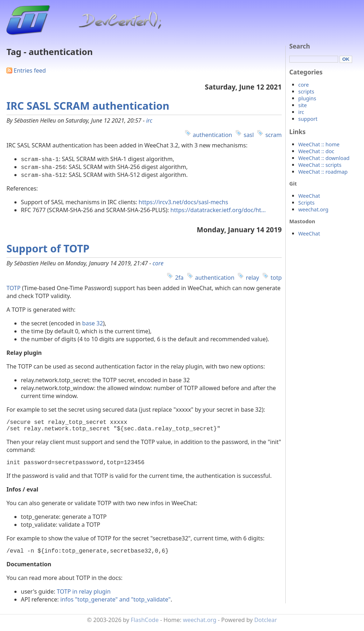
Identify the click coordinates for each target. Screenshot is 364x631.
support (308, 119)
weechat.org (313, 209)
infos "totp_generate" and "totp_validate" (116, 605)
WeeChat (309, 196)
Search (300, 46)
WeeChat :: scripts (320, 165)
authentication (213, 135)
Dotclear (266, 626)
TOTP (13, 288)
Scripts (306, 203)
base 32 (93, 323)
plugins (307, 98)
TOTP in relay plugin (84, 597)
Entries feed (30, 70)
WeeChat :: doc (316, 151)
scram (273, 135)
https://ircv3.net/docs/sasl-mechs (183, 202)
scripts (306, 92)
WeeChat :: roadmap (323, 172)
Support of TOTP (48, 248)
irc (149, 120)
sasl (249, 135)
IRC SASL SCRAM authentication (88, 106)
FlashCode (145, 626)
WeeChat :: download (324, 158)
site (303, 105)
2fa (179, 278)
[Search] (314, 59)
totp (276, 278)
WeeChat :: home (319, 144)
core (158, 263)
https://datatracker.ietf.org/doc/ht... (218, 210)
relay (252, 278)
